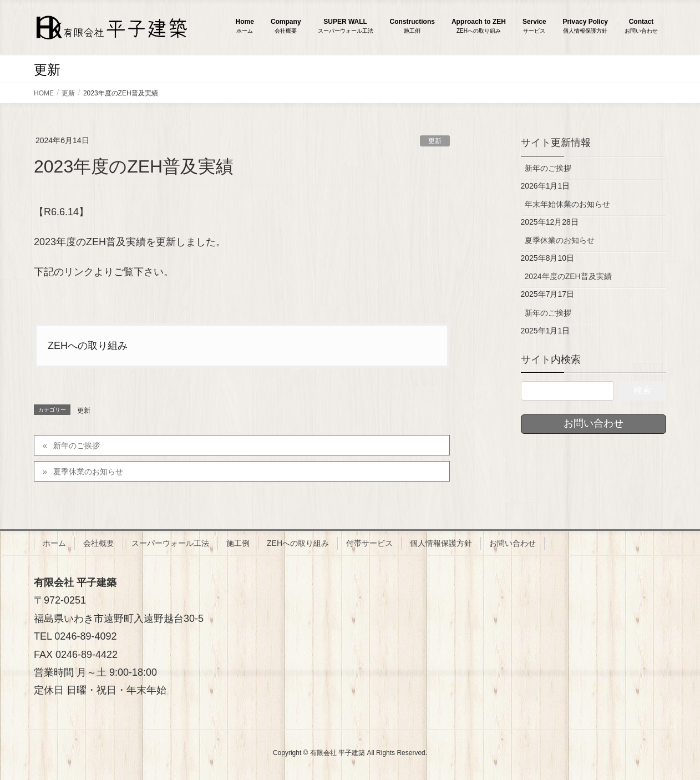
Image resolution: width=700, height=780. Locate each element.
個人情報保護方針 (441, 543)
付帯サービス (369, 543)
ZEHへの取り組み (88, 346)
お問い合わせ (513, 543)
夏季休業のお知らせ (88, 472)
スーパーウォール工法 (170, 543)
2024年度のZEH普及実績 (568, 276)
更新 (435, 141)
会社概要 (99, 543)
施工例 (238, 543)
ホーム (54, 543)
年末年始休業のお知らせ (567, 204)
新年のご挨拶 (77, 445)
